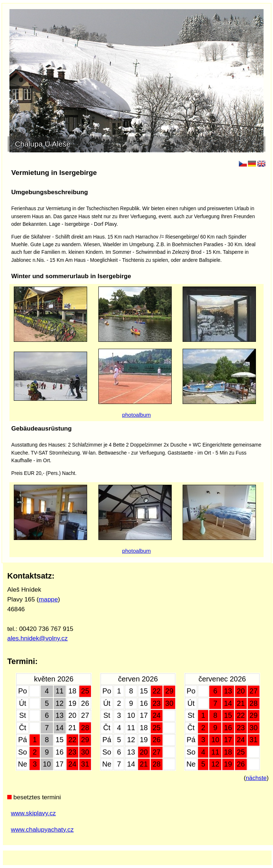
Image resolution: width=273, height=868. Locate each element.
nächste (256, 778)
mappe (48, 599)
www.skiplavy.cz (33, 813)
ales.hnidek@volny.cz (37, 638)
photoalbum (137, 415)
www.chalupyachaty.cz (42, 829)
